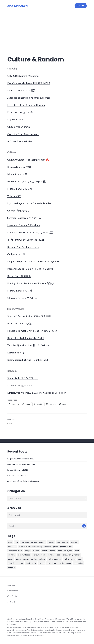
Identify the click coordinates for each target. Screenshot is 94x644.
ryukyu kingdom (54, 559)
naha (60, 551)
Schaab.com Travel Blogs (67, 619)
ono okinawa (18, 6)
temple (55, 563)
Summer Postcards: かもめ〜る (24, 218)
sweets (42, 563)
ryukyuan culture (38, 559)
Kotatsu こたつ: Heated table (23, 247)
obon (77, 551)
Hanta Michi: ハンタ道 (19, 323)
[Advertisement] (47, 30)
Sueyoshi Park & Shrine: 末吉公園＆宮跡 (29, 316)
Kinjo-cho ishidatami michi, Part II (26, 338)
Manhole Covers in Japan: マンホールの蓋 (30, 232)
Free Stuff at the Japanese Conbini (26, 105)
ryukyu (26, 559)
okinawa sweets (54, 555)
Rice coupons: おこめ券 (20, 112)
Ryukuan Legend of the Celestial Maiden (29, 203)
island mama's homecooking (30, 546)
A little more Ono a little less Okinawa (23, 481)
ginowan (74, 542)
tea (48, 563)
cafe (16, 542)
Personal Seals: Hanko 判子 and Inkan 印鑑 (30, 269)
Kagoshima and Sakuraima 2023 (21, 459)
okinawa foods (24, 555)
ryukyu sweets (70, 559)
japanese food (66, 546)
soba (34, 563)
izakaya (48, 546)
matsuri (45, 551)
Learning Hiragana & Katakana (24, 225)
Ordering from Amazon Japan (23, 134)
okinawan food (39, 555)
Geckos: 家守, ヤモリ (18, 211)
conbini (42, 542)
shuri (28, 563)
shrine (21, 563)
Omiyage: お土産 (16, 254)
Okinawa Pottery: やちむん (22, 298)
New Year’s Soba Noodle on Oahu (21, 464)
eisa (58, 542)
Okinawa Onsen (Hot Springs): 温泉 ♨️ (28, 160)
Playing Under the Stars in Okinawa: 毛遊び (31, 283)
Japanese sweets (15, 551)
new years (68, 551)
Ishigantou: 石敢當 (17, 174)
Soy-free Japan (15, 119)
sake (80, 559)
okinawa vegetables (71, 555)
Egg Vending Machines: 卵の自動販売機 (29, 83)
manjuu (28, 551)
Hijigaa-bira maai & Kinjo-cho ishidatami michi (32, 331)
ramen (18, 559)
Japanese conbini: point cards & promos (29, 98)
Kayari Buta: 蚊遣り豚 (19, 276)
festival (65, 542)
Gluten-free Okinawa (19, 127)
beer (10, 542)
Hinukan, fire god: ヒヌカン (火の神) (27, 181)
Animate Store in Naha (20, 141)
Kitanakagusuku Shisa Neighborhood (28, 360)
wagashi (12, 567)
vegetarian (78, 563)
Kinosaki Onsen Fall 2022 (18, 470)
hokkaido (12, 546)
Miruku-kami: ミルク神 (20, 189)
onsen (11, 559)
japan (56, 546)
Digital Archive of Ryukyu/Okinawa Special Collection (37, 393)
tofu (62, 563)
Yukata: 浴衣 (14, 196)
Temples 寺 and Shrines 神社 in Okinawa (29, 345)
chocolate (25, 542)
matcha (36, 551)
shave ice (12, 563)
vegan (69, 563)
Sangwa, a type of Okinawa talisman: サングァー (33, 261)
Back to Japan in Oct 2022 (18, 475)
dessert (51, 542)
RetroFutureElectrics (44, 619)
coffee (34, 542)
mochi (53, 551)
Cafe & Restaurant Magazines (23, 76)
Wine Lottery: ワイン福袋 (21, 90)
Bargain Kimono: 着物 (19, 167)
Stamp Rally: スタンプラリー (23, 378)
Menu (81, 6)
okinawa (12, 555)
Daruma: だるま (16, 352)
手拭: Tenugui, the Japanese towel (26, 240)
